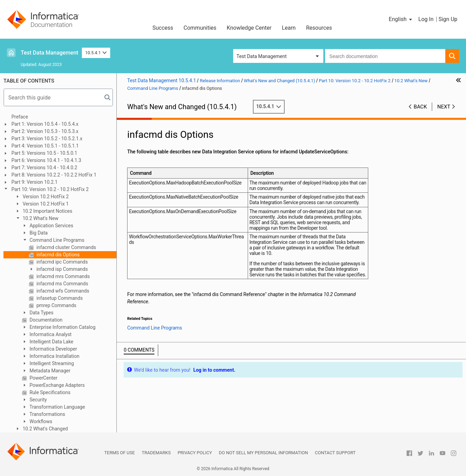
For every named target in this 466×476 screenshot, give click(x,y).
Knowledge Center (249, 28)
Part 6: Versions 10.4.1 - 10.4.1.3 (46, 160)
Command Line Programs (56, 240)
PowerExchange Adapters (56, 385)
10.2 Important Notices (47, 211)
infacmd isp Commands (61, 269)
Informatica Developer (53, 349)
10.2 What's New (40, 218)
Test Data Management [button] (262, 56)
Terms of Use (120, 453)
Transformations (47, 414)
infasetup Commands (59, 298)
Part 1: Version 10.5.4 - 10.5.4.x (45, 124)
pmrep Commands (56, 305)
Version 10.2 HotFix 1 (45, 204)
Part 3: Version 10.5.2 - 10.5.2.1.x (47, 139)
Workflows (40, 421)
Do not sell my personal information (264, 453)
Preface (20, 117)
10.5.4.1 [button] (96, 53)
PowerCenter (43, 378)
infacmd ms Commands (62, 284)
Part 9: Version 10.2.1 (35, 182)
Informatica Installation (54, 356)
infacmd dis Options (57, 255)
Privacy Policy (195, 453)
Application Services (51, 226)
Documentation (45, 320)
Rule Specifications (49, 392)
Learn (289, 28)
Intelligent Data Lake (51, 342)
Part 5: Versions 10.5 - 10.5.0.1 (44, 153)
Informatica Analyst (50, 334)
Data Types (41, 313)
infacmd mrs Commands (63, 276)
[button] (401, 19)
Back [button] (420, 107)
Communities (200, 28)
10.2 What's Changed (45, 429)
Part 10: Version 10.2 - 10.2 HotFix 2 (50, 189)
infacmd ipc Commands (61, 262)
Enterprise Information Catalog (62, 327)
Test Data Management (50, 53)
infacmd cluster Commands (66, 247)
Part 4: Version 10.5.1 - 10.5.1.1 (45, 146)
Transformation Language (57, 407)
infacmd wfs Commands (62, 291)
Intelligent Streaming (51, 363)
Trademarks (156, 453)
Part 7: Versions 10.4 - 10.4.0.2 (44, 168)
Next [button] (444, 107)
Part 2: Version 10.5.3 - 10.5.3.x (45, 131)
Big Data (38, 233)
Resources (319, 28)
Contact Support (335, 453)
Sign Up (448, 19)
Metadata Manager (49, 371)
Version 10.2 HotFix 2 (45, 197)
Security (38, 400)
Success (163, 28)
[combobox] (385, 56)
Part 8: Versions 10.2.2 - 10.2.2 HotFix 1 (54, 175)
